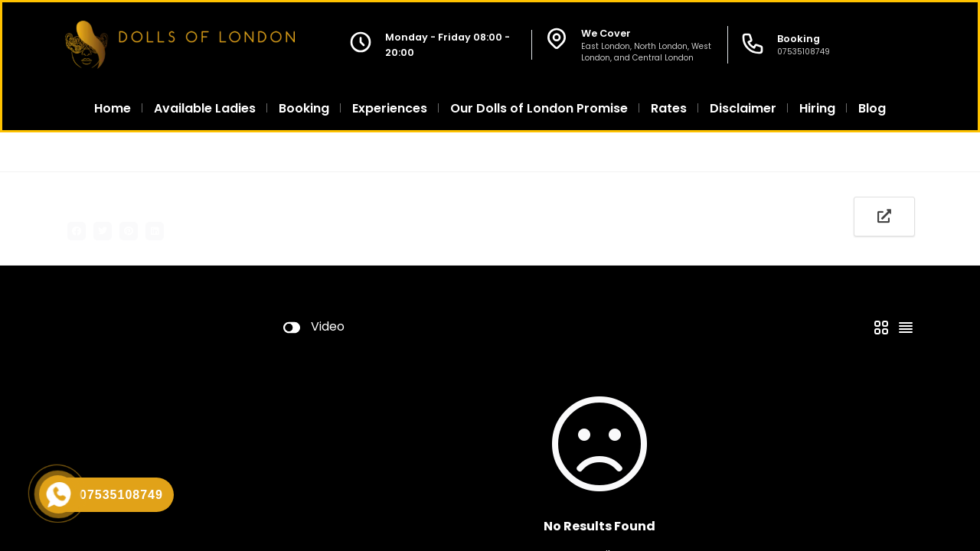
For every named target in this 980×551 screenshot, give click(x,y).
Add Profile (310, 230)
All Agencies (149, 152)
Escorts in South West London (274, 152)
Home (80, 152)
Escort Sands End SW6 (422, 152)
